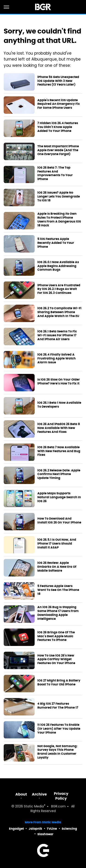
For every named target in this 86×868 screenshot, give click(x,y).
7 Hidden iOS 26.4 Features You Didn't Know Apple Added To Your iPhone (58, 127)
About (21, 794)
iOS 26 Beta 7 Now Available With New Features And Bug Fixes (59, 451)
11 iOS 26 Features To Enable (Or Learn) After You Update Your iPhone (59, 729)
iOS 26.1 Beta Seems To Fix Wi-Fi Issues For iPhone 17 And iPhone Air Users (57, 335)
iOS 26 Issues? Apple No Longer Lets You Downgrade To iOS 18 (59, 197)
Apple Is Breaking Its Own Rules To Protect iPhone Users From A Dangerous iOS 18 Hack (59, 220)
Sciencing (69, 829)
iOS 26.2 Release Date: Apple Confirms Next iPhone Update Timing (59, 474)
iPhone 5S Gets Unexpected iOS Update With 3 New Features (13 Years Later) (58, 81)
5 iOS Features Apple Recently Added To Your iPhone (56, 243)
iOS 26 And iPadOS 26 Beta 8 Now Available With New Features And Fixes (59, 428)
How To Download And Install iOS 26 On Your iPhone (59, 521)
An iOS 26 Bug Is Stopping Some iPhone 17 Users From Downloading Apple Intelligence (58, 613)
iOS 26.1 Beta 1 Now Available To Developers (59, 405)
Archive (39, 794)
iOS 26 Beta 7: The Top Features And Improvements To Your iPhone (55, 174)
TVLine (52, 829)
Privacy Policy (61, 796)
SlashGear (45, 834)
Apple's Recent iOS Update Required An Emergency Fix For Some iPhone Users (59, 104)
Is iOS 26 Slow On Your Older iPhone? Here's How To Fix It (59, 382)
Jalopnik (35, 829)
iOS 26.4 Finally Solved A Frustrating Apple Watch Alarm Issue (57, 359)
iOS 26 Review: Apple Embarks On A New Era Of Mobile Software (57, 567)
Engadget (16, 829)
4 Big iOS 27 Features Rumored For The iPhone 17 (58, 706)
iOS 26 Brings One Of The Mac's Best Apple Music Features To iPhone (56, 636)
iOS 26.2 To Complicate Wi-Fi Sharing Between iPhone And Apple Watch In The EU (59, 312)
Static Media (34, 807)
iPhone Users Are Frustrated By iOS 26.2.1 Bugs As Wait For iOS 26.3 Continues (59, 289)
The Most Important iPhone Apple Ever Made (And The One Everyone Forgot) (58, 150)
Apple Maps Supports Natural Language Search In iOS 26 (59, 497)
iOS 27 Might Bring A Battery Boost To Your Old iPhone (59, 683)
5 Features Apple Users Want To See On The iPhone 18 (58, 590)
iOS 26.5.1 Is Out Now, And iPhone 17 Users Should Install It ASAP (57, 544)
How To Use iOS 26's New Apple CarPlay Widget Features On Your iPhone (56, 659)
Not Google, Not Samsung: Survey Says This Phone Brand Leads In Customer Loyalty (57, 752)
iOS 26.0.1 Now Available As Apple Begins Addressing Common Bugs (58, 266)
